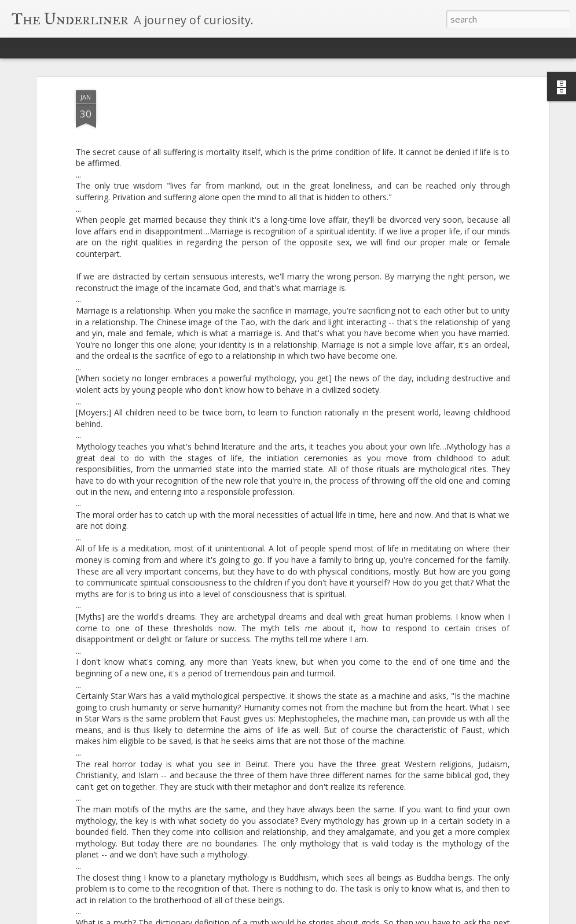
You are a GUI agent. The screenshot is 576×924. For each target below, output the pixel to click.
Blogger (351, 917)
